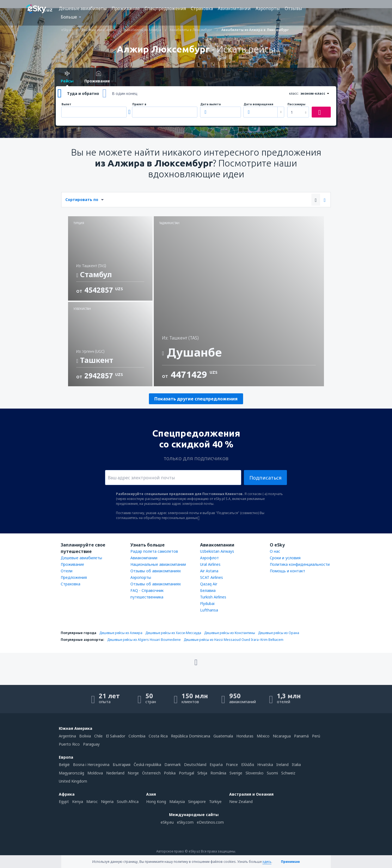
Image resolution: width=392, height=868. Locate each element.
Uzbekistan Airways (217, 551)
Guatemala (223, 736)
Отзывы (293, 8)
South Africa (128, 801)
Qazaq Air (209, 584)
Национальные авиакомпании (158, 564)
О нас (275, 551)
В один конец (125, 93)
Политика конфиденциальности (300, 564)
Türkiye (215, 801)
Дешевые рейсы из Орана (279, 633)
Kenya (78, 801)
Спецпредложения (165, 8)
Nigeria (107, 801)
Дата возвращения (258, 104)
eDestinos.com (210, 822)
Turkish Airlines (213, 597)
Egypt (64, 801)
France (232, 764)
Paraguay (91, 744)
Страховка (202, 8)
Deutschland (195, 764)
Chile (98, 736)
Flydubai (207, 603)
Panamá (301, 736)
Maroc (92, 801)
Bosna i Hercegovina (91, 764)
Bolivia (85, 736)
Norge (133, 773)
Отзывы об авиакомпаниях (156, 571)
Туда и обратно (83, 93)
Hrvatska (265, 764)
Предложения (74, 577)
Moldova (95, 773)
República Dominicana (191, 736)
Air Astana (209, 571)
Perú (316, 736)
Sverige (236, 773)
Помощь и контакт (287, 571)
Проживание (126, 8)
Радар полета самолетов (154, 551)
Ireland (282, 764)
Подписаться (265, 478)
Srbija (202, 773)
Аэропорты (268, 8)
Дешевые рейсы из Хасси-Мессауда (173, 633)
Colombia (137, 736)
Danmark (173, 764)
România (218, 773)
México (263, 736)
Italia (296, 764)
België (64, 764)
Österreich (151, 773)
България (122, 764)
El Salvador (116, 736)
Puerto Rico (69, 744)
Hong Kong (156, 801)
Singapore (197, 801)
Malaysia (177, 801)
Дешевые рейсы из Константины (230, 633)
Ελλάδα (248, 764)
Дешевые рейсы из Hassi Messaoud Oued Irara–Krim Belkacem (234, 640)
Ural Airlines (210, 564)
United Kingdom (73, 781)
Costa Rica (158, 736)
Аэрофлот (209, 558)
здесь (267, 862)
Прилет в (139, 104)
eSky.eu (167, 822)
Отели (67, 571)
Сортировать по (82, 200)
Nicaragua (282, 736)
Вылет (66, 104)
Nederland (115, 773)
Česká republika (147, 764)
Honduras (245, 736)
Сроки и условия (285, 558)
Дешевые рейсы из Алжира (121, 633)
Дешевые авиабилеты (83, 8)
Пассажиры (296, 104)
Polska (170, 773)
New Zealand (241, 801)
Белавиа (208, 590)
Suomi (272, 773)
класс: (294, 93)
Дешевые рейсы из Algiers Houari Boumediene (144, 640)
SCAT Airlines (212, 577)
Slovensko (255, 773)
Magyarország (71, 773)
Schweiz (288, 773)
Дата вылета (211, 104)
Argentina (67, 736)
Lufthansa (209, 610)
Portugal (186, 773)
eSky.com (185, 822)
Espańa (216, 764)
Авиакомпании (234, 8)
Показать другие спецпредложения (196, 399)
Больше (69, 17)
